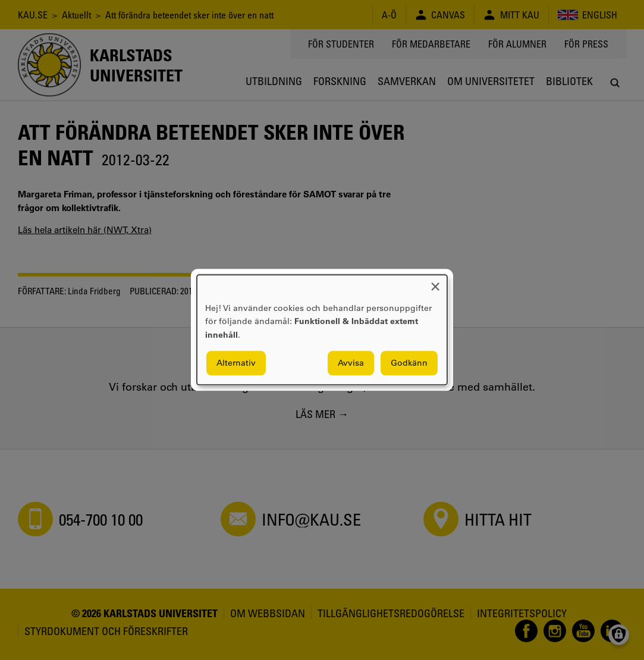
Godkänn (409, 363)
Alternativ (236, 363)
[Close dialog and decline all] (435, 282)
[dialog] (322, 330)
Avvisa (351, 363)
